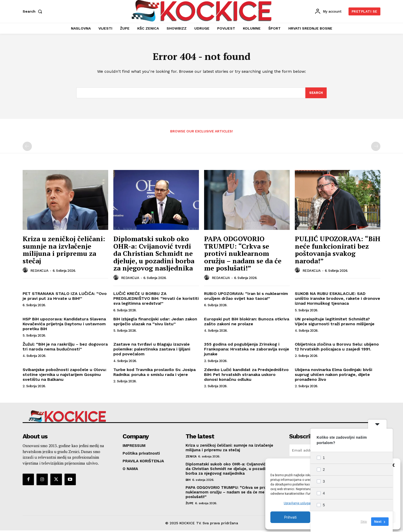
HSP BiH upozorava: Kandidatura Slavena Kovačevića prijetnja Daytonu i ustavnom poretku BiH (64, 325)
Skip (364, 522)
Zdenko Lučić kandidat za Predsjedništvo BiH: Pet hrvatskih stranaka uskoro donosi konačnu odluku (246, 376)
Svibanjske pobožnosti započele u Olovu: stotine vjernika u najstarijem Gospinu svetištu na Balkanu (65, 376)
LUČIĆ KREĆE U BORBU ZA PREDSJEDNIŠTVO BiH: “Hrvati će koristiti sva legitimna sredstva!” (156, 300)
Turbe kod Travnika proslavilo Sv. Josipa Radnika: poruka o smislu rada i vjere (154, 373)
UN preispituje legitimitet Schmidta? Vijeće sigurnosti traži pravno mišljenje (335, 323)
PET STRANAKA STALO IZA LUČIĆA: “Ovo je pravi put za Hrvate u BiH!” (65, 297)
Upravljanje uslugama (299, 503)
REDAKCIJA (39, 272)
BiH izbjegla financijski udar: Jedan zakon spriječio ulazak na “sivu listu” (155, 323)
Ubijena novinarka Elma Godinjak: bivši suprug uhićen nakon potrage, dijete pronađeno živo (333, 376)
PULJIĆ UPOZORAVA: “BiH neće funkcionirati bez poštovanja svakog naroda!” (338, 251)
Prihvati (290, 517)
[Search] (316, 94)
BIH (188, 481)
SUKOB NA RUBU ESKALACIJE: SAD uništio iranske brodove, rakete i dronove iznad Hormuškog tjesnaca (337, 300)
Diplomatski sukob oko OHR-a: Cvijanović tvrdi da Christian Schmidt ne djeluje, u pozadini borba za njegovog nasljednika (154, 255)
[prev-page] (27, 148)
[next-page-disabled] (376, 148)
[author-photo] (26, 272)
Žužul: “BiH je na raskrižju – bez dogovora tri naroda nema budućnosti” (65, 348)
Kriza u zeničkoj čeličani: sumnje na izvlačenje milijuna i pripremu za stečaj (64, 251)
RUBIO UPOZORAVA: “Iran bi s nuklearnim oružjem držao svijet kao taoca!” (246, 297)
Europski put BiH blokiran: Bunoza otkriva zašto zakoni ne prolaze (247, 323)
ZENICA (191, 458)
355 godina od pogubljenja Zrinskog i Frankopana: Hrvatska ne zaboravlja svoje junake (247, 351)
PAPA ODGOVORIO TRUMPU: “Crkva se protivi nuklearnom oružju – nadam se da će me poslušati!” (243, 255)
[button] (393, 465)
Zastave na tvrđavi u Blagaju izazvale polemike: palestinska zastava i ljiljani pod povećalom (152, 351)
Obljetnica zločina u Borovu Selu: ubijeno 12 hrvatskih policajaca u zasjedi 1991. (337, 348)
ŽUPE (190, 505)
